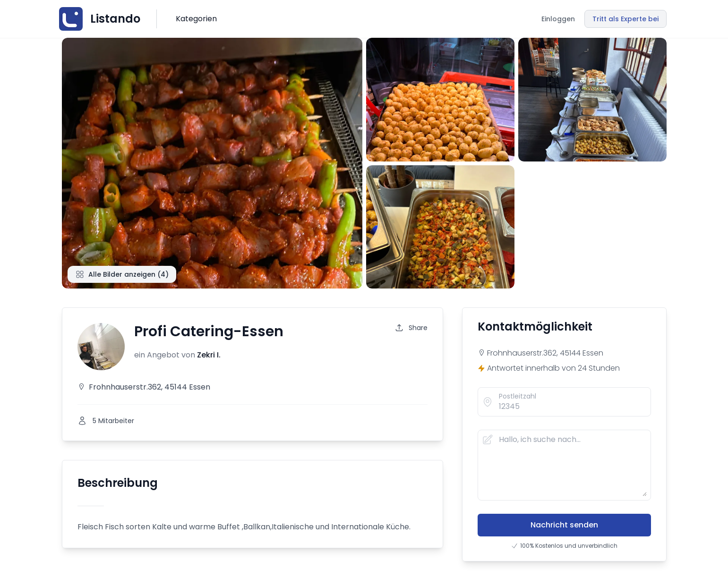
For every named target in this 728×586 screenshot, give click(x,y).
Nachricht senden (564, 525)
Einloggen (558, 19)
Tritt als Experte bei (625, 19)
